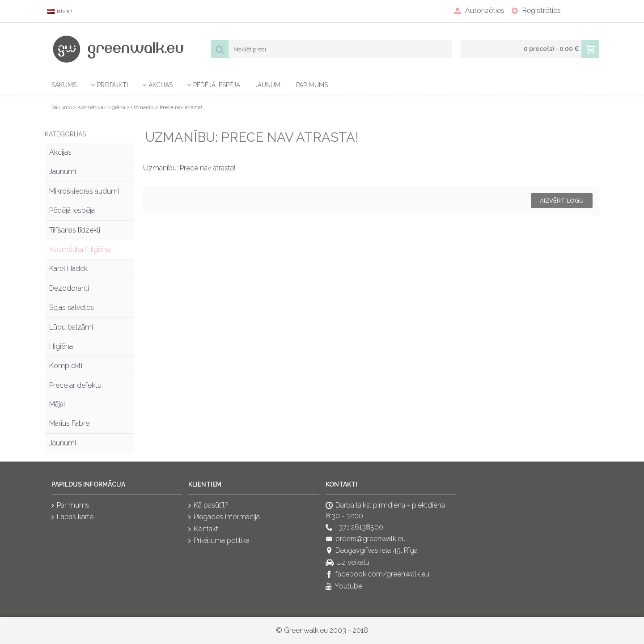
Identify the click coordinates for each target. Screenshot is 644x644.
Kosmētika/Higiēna (101, 107)
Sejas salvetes (72, 307)
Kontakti (204, 529)
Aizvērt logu (562, 201)
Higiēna (61, 346)
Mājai (57, 404)
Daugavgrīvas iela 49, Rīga (372, 551)
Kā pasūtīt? (208, 506)
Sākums (61, 107)
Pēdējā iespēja (72, 210)
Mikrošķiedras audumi (84, 191)
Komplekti (66, 366)
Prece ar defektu (75, 385)
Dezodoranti (69, 288)
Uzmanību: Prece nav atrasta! (167, 107)
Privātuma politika (219, 541)
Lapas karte (72, 518)
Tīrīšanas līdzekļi (75, 230)
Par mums (70, 506)
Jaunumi (63, 172)
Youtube (344, 587)
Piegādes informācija (224, 518)
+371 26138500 (354, 527)
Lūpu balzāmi (71, 327)
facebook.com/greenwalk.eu (377, 575)
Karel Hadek (68, 269)
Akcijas (60, 152)
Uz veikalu (347, 563)
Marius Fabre (69, 423)
